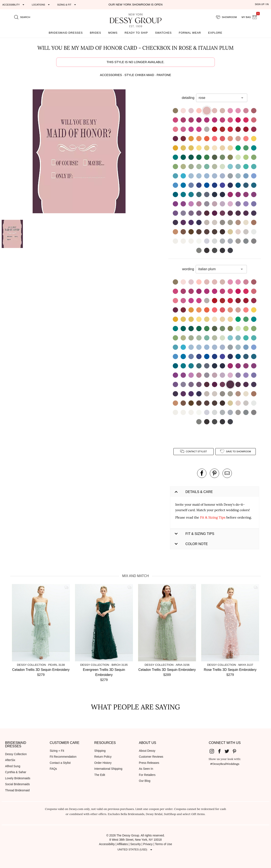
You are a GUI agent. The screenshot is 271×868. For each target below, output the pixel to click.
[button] (79, 152)
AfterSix (10, 760)
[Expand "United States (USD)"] (135, 850)
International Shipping (108, 769)
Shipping (100, 751)
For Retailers (147, 775)
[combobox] (218, 98)
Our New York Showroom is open (135, 5)
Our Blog (145, 781)
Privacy (148, 844)
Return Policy (103, 757)
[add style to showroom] (236, 452)
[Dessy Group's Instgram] (213, 751)
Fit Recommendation (63, 757)
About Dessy (147, 751)
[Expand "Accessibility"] (14, 5)
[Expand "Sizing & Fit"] (67, 5)
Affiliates (123, 844)
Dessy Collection (16, 754)
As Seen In (146, 769)
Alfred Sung (13, 766)
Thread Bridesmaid (17, 790)
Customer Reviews (151, 757)
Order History (103, 763)
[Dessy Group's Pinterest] (236, 751)
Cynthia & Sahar (16, 772)
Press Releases (149, 763)
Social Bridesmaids (17, 784)
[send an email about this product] (227, 473)
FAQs (53, 769)
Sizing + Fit (57, 751)
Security (135, 844)
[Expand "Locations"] (41, 5)
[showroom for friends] (226, 17)
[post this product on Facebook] (202, 473)
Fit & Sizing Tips (213, 517)
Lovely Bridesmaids (18, 778)
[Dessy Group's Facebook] (221, 751)
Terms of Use (164, 844)
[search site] (22, 17)
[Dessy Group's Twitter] (228, 751)
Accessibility (107, 844)
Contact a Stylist (60, 763)
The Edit (100, 775)
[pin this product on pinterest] (214, 473)
